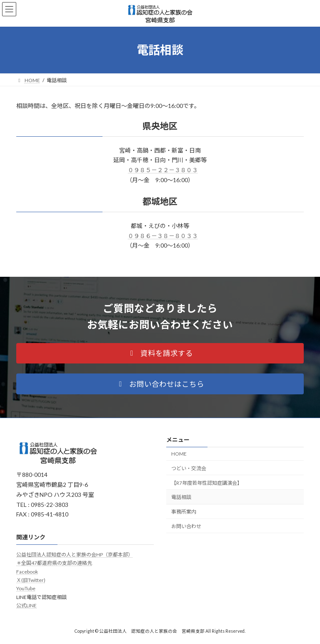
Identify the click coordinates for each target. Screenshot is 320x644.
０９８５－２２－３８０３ (163, 170)
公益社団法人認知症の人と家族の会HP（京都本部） (75, 555)
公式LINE (26, 606)
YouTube (26, 589)
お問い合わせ (186, 526)
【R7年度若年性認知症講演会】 (207, 483)
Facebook (27, 572)
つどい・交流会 (189, 468)
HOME (179, 454)
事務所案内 (184, 512)
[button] (160, 353)
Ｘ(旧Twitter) (31, 580)
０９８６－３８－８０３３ (163, 236)
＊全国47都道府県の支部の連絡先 (54, 563)
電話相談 (181, 497)
